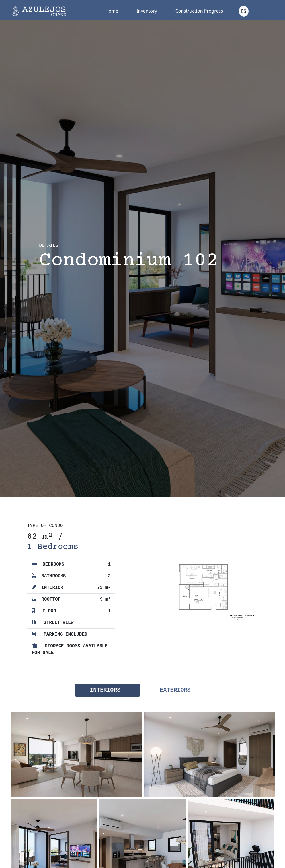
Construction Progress (199, 11)
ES (244, 11)
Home (112, 11)
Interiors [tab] (105, 690)
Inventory (147, 11)
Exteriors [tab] (175, 690)
